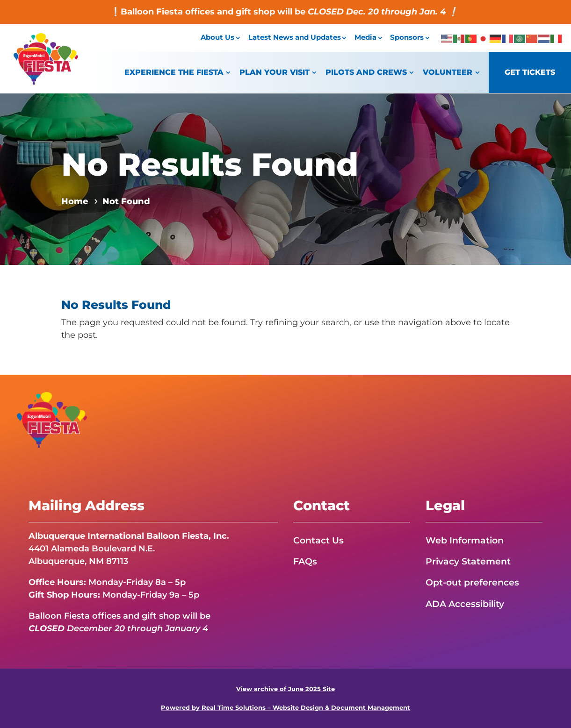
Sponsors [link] (407, 37)
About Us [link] (217, 37)
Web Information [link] (467, 540)
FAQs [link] (306, 561)
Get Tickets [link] (530, 72)
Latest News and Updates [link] (295, 37)
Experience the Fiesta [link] (174, 72)
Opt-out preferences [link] (474, 583)
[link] (46, 82)
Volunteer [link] (448, 72)
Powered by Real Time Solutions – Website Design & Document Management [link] (285, 708)
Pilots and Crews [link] (366, 72)
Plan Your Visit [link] (275, 72)
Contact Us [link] (320, 540)
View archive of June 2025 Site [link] (285, 689)
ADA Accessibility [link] (468, 604)
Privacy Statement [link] (470, 561)
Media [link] (365, 37)
